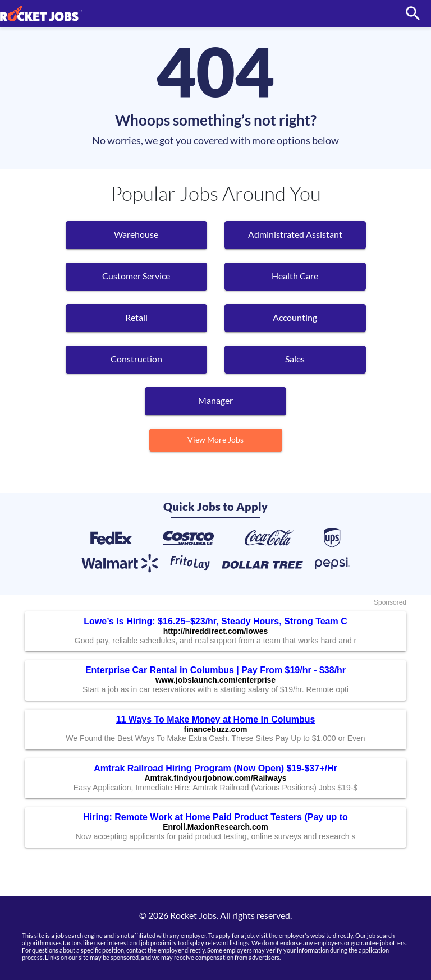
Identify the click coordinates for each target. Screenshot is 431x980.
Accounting (295, 317)
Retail (136, 317)
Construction (136, 359)
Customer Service (136, 276)
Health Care (295, 276)
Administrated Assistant (295, 234)
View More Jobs (215, 440)
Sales (295, 359)
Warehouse (136, 234)
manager (215, 400)
